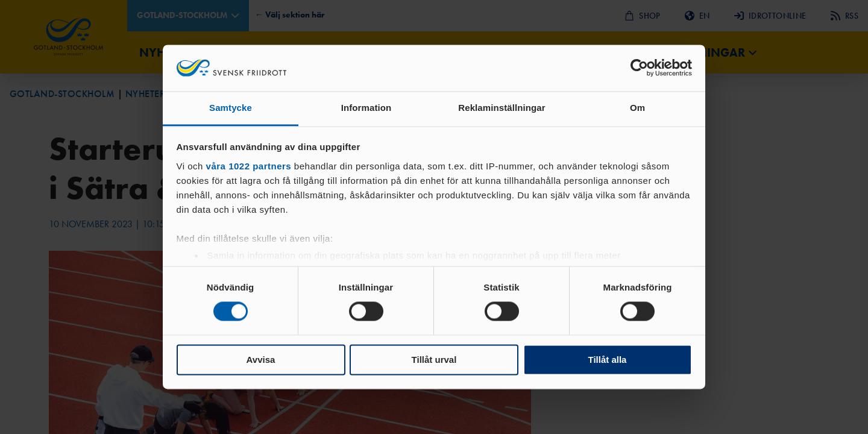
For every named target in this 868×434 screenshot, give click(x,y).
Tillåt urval (434, 360)
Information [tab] (366, 108)
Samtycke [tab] (231, 108)
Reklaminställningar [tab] (502, 108)
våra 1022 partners (249, 166)
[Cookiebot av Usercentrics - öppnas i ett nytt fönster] (639, 68)
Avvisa (261, 360)
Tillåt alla (608, 360)
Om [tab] (637, 108)
